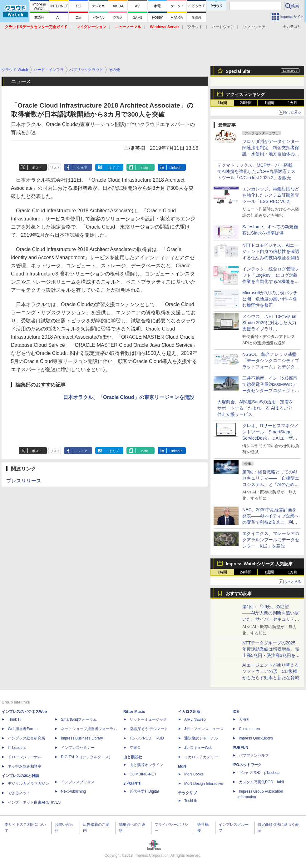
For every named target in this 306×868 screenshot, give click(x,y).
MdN (182, 766)
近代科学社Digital (144, 791)
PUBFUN (240, 748)
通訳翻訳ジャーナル (201, 738)
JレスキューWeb (198, 748)
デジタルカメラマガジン (28, 784)
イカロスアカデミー (201, 757)
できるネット (19, 793)
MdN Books (194, 774)
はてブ (114, 168)
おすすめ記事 (239, 593)
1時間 (222, 103)
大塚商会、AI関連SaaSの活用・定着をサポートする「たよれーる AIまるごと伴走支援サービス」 (255, 408)
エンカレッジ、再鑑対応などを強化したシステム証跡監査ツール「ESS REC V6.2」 (271, 195)
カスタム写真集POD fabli (261, 782)
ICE (236, 712)
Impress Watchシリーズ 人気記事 (259, 564)
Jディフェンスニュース (204, 729)
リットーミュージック (148, 719)
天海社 (244, 719)
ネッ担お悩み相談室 (25, 766)
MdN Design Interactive (204, 784)
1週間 (269, 103)
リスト (55, 168)
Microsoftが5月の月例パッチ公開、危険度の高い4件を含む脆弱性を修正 (270, 299)
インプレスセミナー (78, 748)
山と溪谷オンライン (146, 765)
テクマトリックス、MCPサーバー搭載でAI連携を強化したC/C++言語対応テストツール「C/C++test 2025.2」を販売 (256, 171)
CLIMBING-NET (143, 774)
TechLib (191, 801)
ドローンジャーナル (25, 757)
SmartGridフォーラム (79, 719)
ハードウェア (223, 27)
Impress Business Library (82, 738)
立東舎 (135, 748)
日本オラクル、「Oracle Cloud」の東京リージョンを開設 (129, 397)
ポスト (37, 168)
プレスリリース (24, 481)
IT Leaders (17, 748)
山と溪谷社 (133, 757)
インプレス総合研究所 (27, 738)
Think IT (15, 719)
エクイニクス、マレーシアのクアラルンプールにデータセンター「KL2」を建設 (271, 540)
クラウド (195, 27)
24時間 (246, 103)
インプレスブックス (78, 782)
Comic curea (249, 729)
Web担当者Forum (23, 729)
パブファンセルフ (254, 755)
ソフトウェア (254, 27)
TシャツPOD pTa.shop (259, 773)
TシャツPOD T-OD (147, 738)
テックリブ (187, 793)
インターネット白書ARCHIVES (34, 802)
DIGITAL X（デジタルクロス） (87, 757)
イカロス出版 (189, 712)
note (145, 168)
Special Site (238, 71)
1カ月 (293, 103)
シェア (82, 168)
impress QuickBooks (256, 738)
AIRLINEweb (195, 719)
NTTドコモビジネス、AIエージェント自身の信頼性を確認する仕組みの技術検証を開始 (271, 251)
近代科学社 (133, 784)
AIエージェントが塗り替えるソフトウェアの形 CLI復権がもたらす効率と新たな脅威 (271, 671)
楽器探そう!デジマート (149, 729)
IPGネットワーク (247, 765)
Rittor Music (134, 712)
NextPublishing (73, 791)
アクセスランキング (245, 94)
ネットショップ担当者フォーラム (89, 729)
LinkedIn (176, 168)
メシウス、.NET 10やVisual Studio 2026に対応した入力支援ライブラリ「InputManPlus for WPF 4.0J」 (269, 329)
